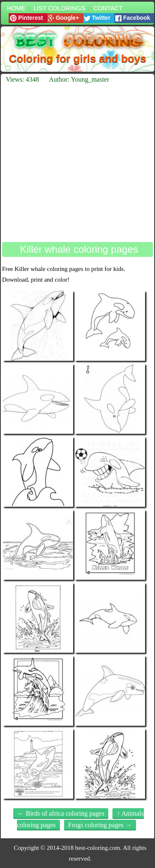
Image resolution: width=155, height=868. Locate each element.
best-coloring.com (98, 848)
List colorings (60, 8)
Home (16, 8)
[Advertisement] (77, 163)
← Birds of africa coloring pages (61, 813)
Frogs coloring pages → (100, 825)
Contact (108, 8)
